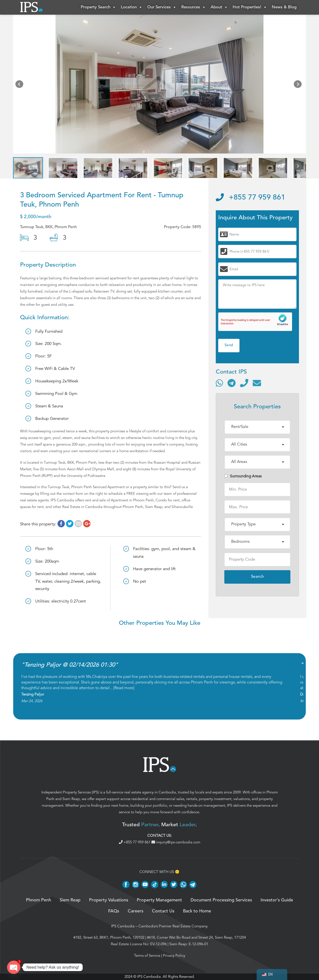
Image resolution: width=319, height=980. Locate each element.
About (219, 7)
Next (299, 85)
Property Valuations (109, 900)
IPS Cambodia (123, 926)
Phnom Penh (39, 900)
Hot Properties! (250, 7)
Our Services (162, 7)
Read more (124, 688)
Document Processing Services (221, 900)
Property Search (98, 7)
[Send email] (257, 383)
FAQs (114, 911)
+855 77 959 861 (251, 198)
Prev (20, 85)
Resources (194, 7)
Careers (136, 911)
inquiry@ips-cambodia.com (176, 842)
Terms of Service (147, 956)
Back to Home (197, 911)
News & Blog (284, 7)
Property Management (159, 900)
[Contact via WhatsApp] (219, 383)
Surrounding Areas (243, 476)
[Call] (244, 383)
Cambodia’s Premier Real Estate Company (173, 926)
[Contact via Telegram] (232, 383)
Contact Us (163, 911)
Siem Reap (71, 799)
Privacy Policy (174, 956)
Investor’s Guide (277, 900)
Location (132, 7)
